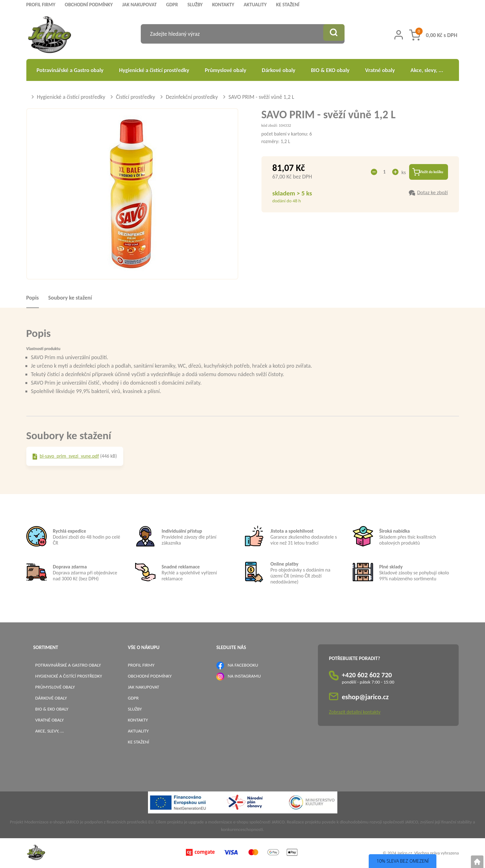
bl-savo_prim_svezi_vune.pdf (69, 456)
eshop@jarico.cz (365, 697)
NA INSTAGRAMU (244, 676)
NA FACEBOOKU (243, 665)
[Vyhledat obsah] (332, 34)
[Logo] (50, 36)
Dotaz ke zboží (432, 194)
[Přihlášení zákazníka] (399, 35)
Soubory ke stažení (70, 298)
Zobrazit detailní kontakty (355, 712)
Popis (33, 298)
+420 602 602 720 (367, 675)
